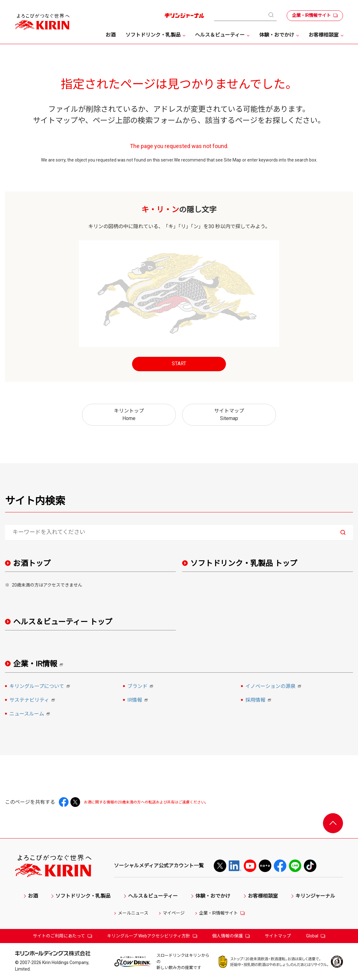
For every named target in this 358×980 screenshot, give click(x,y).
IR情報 (138, 700)
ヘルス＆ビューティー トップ (63, 622)
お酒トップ (32, 563)
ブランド (141, 687)
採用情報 (259, 700)
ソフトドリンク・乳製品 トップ (244, 563)
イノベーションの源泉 (274, 687)
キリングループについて (41, 687)
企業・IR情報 (40, 664)
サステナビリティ (33, 700)
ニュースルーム (31, 714)
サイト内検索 (35, 501)
